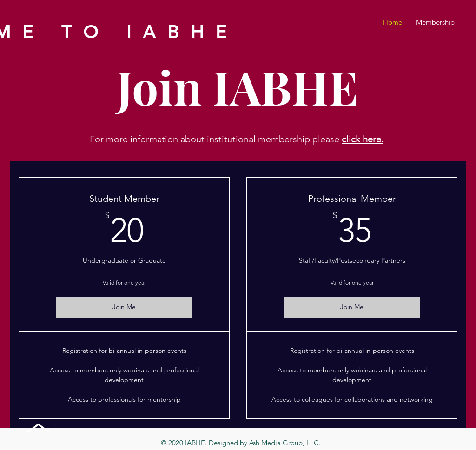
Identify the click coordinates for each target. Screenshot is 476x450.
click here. (363, 139)
